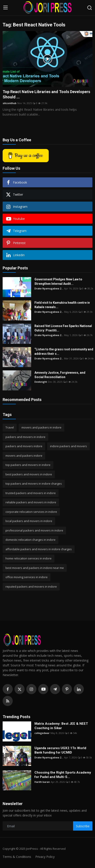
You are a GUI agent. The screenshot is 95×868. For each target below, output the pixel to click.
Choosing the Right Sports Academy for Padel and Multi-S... (63, 775)
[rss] (8, 701)
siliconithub (10, 103)
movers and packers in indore (41, 427)
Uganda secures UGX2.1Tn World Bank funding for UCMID (60, 750)
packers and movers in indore (25, 437)
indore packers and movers (68, 446)
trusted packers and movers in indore (31, 493)
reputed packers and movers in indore (31, 587)
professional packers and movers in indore (34, 530)
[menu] (5, 8)
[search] (90, 8)
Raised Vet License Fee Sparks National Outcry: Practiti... (63, 328)
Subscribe (83, 826)
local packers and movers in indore (29, 521)
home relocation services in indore (29, 558)
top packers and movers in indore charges (34, 484)
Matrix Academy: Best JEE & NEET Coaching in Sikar (61, 726)
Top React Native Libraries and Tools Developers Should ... (46, 94)
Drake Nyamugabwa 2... (49, 288)
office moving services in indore (27, 577)
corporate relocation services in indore (31, 512)
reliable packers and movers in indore (31, 502)
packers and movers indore (24, 446)
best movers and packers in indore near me (35, 568)
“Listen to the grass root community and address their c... (64, 351)
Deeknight (41, 382)
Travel (10, 427)
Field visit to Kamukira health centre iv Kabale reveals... (62, 305)
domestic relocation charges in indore (30, 540)
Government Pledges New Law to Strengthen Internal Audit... (58, 281)
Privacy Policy (45, 857)
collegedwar (42, 733)
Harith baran (42, 782)
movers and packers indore (24, 456)
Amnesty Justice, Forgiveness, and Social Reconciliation (60, 375)
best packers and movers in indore (29, 474)
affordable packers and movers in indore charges (39, 549)
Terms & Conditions (17, 857)
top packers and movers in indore (28, 465)
